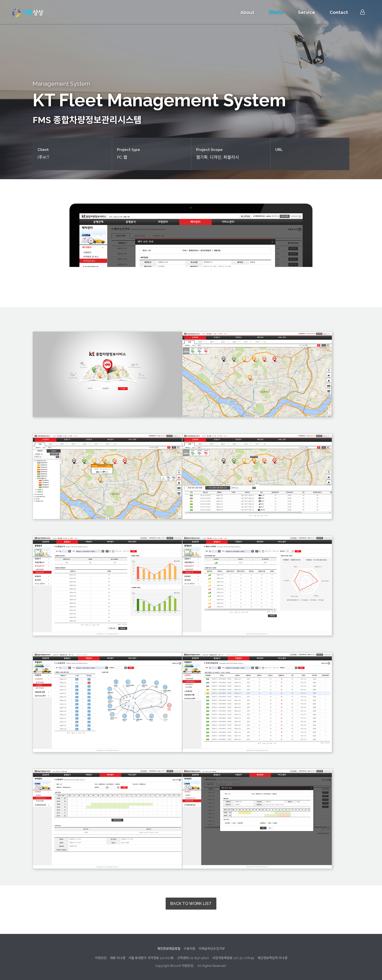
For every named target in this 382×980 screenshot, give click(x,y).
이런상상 (28, 12)
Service (306, 12)
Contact (339, 12)
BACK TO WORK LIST (191, 903)
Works (276, 12)
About (247, 12)
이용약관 (190, 949)
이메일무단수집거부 (212, 949)
